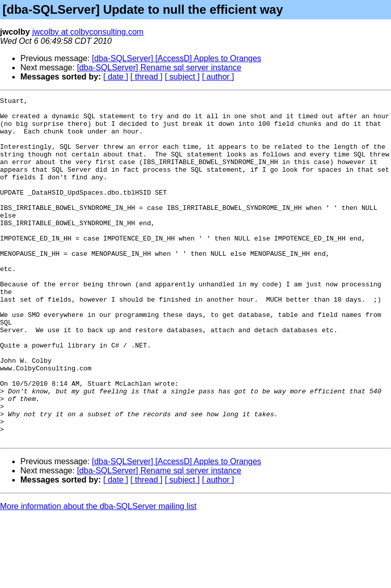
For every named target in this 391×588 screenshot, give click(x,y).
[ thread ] (146, 77)
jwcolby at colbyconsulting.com (88, 32)
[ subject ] (182, 77)
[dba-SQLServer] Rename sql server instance (159, 68)
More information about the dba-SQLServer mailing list (98, 575)
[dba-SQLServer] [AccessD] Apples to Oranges (177, 58)
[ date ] (116, 77)
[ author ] (218, 77)
